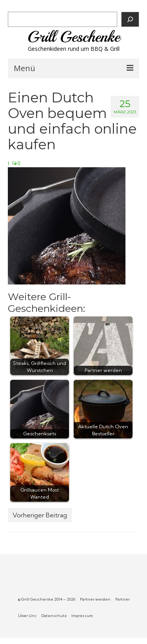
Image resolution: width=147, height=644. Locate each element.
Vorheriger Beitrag (40, 515)
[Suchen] (130, 19)
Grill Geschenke (74, 37)
